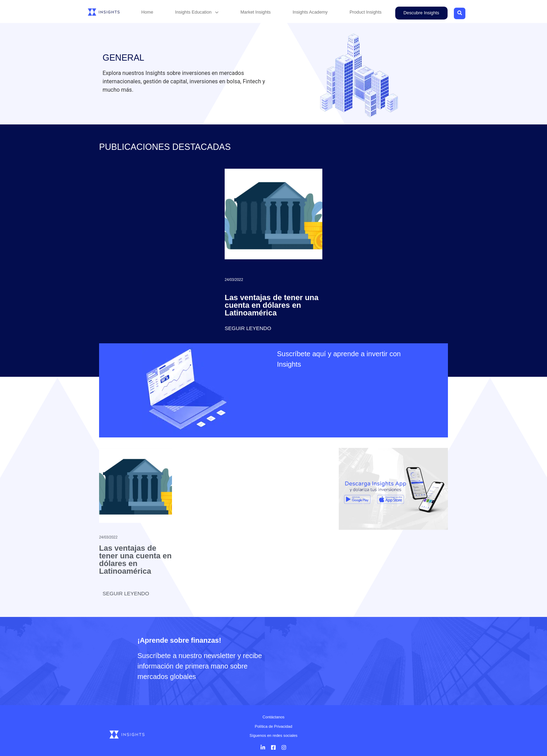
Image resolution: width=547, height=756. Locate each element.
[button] (421, 13)
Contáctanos (274, 717)
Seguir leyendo (248, 328)
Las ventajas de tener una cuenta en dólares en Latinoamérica (272, 305)
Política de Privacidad (273, 726)
